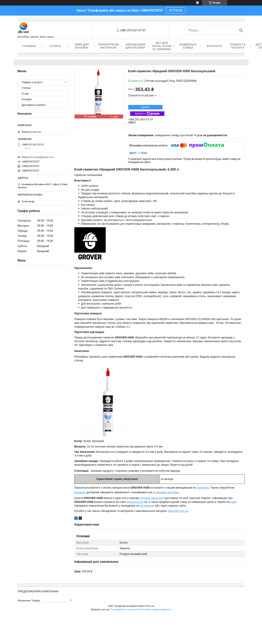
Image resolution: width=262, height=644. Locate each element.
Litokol (55, 46)
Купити (145, 107)
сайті (233, 502)
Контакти (214, 46)
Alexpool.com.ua (178, 511)
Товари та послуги (238, 46)
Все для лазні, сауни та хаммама (162, 46)
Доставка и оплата (34, 105)
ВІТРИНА (176, 10)
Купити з (147, 114)
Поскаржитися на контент (125, 610)
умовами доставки (167, 492)
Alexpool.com (135, 502)
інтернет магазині (151, 498)
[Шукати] (241, 30)
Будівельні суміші (188, 46)
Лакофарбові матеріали (108, 46)
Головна (29, 46)
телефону (203, 488)
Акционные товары (29, 600)
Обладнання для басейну (135, 46)
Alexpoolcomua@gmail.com (37, 157)
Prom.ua (150, 606)
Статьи (26, 88)
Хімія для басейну (82, 46)
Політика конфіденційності (156, 610)
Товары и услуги (32, 82)
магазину (80, 492)
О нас (25, 94)
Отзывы (27, 99)
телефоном (147, 506)
